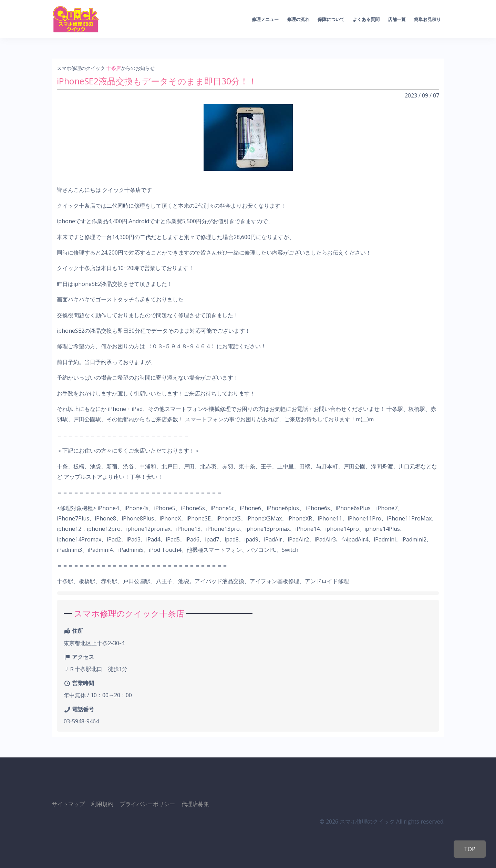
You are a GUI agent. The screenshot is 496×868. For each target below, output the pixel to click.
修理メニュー (265, 19)
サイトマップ (68, 804)
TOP (470, 849)
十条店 (114, 68)
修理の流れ (298, 19)
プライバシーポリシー (147, 804)
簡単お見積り (427, 19)
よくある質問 (366, 19)
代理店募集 (195, 804)
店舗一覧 (397, 19)
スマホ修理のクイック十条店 (129, 613)
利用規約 (102, 804)
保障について (331, 19)
